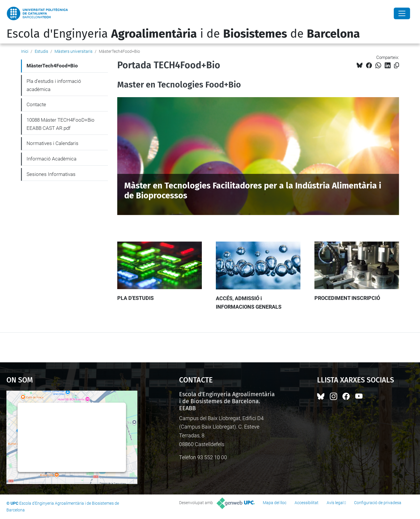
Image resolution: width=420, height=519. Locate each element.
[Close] (402, 13)
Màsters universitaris (73, 51)
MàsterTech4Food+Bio (52, 66)
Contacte (36, 104)
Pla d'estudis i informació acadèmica (54, 85)
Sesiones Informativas (51, 174)
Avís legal (335, 503)
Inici (25, 51)
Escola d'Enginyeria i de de (183, 34)
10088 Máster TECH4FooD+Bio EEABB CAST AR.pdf (61, 124)
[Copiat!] (397, 65)
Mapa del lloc (275, 503)
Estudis (41, 51)
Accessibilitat (307, 503)
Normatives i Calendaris (52, 143)
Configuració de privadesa (378, 503)
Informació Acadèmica (51, 159)
